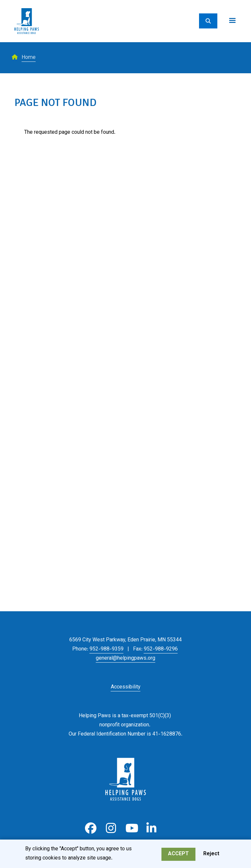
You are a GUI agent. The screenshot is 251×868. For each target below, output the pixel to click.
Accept (178, 855)
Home (29, 58)
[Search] (208, 21)
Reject (211, 855)
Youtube (131, 828)
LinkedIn (151, 828)
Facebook (91, 828)
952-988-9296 (161, 649)
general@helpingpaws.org (125, 659)
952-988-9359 (107, 649)
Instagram (111, 828)
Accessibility (126, 687)
